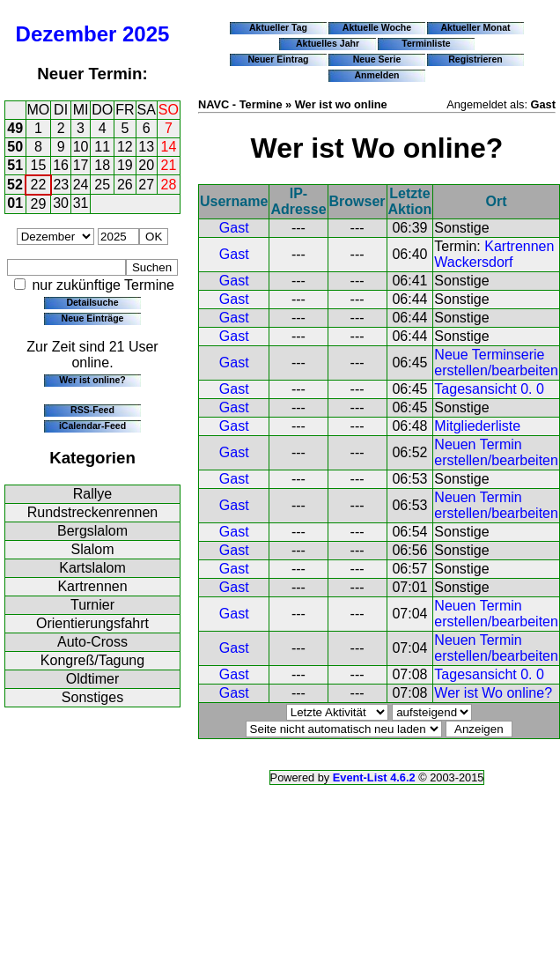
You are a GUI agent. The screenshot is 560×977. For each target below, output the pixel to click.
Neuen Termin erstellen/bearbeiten (496, 452)
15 (39, 165)
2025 (146, 34)
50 (15, 147)
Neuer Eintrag (278, 59)
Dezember (66, 34)
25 (102, 185)
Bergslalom (92, 531)
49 (15, 128)
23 (61, 185)
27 (146, 185)
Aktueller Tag (278, 27)
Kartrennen (92, 586)
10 (81, 147)
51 (15, 165)
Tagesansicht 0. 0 (489, 389)
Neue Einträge (93, 318)
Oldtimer (92, 679)
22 (39, 185)
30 (61, 203)
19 (125, 165)
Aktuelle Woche (377, 27)
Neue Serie (377, 59)
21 (169, 165)
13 (146, 147)
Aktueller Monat (475, 27)
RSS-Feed (92, 410)
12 (125, 147)
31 (81, 203)
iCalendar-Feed (92, 426)
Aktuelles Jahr (328, 43)
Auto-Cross (92, 642)
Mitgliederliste (477, 426)
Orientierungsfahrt (92, 623)
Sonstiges (92, 697)
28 (169, 185)
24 (81, 185)
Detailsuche (92, 302)
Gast (234, 228)
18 (102, 165)
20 (146, 165)
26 (125, 185)
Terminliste (426, 43)
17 (81, 165)
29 (39, 204)
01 (15, 203)
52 (15, 185)
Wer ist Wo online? (493, 693)
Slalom (93, 549)
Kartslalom (92, 568)
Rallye (92, 494)
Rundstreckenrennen (93, 512)
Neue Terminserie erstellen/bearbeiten (496, 363)
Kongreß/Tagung (92, 660)
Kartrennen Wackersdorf (494, 254)
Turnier (92, 605)
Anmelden (377, 75)
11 (102, 147)
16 (61, 165)
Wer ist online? (92, 380)
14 (169, 147)
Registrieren (475, 59)
